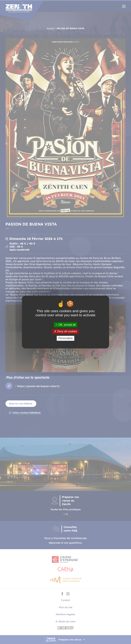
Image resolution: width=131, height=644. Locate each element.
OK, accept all (65, 325)
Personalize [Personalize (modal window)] (65, 338)
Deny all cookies (65, 332)
